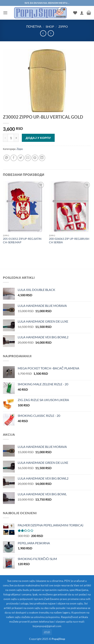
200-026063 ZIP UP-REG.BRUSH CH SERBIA (69, 241)
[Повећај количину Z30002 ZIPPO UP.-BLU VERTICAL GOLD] (16, 138)
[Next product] (43, 33)
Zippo (63, 26)
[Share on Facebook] (14, 158)
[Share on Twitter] (21, 158)
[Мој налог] (82, 13)
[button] (5, 13)
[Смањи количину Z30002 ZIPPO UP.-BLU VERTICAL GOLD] (5, 138)
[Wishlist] (75, 13)
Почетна (34, 26)
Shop (50, 26)
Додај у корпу (38, 138)
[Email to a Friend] (28, 158)
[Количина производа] (11, 138)
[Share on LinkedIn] (42, 158)
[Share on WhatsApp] (7, 158)
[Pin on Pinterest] (35, 158)
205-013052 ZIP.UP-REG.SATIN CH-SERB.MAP (22, 241)
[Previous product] (51, 33)
